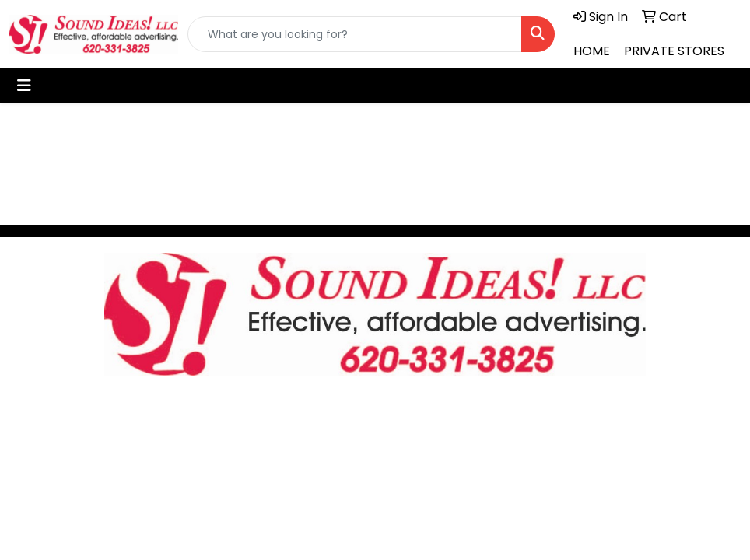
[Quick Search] (355, 34)
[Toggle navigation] (24, 86)
